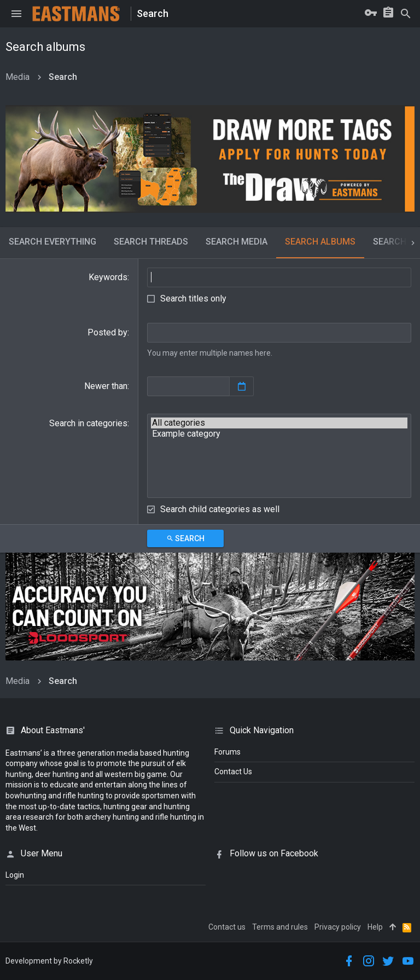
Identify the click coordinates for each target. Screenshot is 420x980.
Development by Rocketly (49, 961)
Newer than (106, 386)
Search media (237, 242)
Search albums (320, 242)
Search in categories (88, 423)
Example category (279, 434)
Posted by (107, 332)
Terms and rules (280, 927)
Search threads (151, 242)
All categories (279, 423)
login (15, 875)
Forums (227, 752)
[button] (16, 14)
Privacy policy (338, 927)
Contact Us (233, 772)
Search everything (52, 242)
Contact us (227, 927)
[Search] (406, 14)
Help (375, 927)
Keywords (108, 277)
